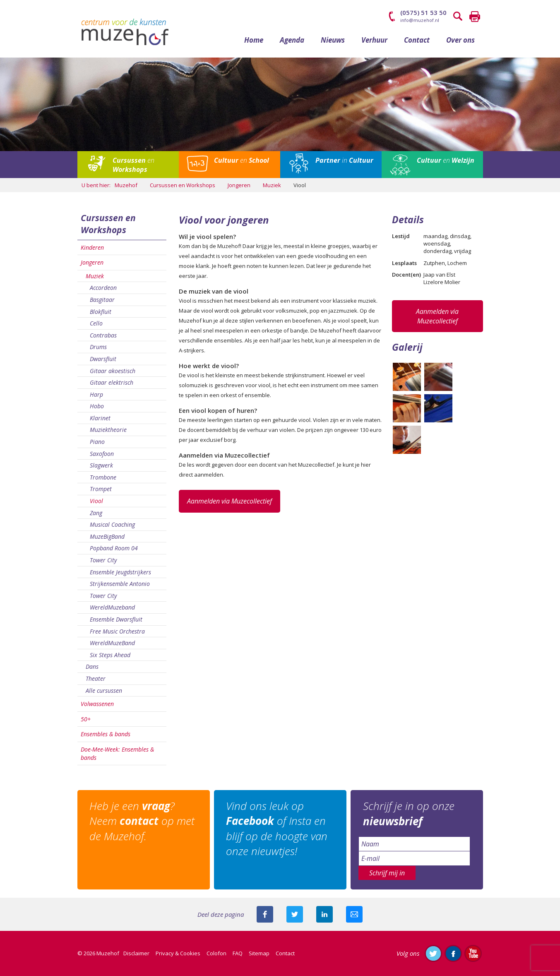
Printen (475, 17)
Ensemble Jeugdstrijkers (120, 572)
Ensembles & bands (106, 734)
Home (254, 40)
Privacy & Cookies (178, 954)
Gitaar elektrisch (112, 383)
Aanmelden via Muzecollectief (230, 501)
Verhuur (374, 40)
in (344, 161)
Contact (417, 40)
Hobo (97, 406)
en (133, 165)
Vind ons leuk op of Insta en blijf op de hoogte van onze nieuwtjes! (277, 829)
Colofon (216, 954)
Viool (96, 501)
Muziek (95, 276)
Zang (96, 513)
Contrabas (103, 336)
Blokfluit (101, 312)
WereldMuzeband (112, 608)
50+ (86, 719)
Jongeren (92, 263)
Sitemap (259, 954)
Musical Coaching (112, 525)
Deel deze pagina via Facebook (265, 915)
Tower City (103, 560)
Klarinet (100, 418)
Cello (96, 324)
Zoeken (458, 17)
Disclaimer (136, 954)
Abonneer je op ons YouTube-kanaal (473, 954)
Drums (98, 347)
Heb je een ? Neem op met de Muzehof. (142, 821)
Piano (97, 442)
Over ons (460, 40)
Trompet (101, 489)
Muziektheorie (108, 430)
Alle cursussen (104, 690)
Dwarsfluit (103, 359)
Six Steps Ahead (110, 655)
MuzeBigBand (107, 537)
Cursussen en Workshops (108, 224)
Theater (96, 679)
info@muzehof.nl (420, 20)
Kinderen (92, 247)
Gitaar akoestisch (113, 371)
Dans (92, 667)
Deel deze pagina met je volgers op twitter (295, 915)
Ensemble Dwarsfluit (116, 620)
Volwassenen (97, 704)
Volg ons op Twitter (433, 954)
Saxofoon (102, 454)
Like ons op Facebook (453, 954)
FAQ (238, 954)
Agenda (292, 40)
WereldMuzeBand (112, 643)
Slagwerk (101, 466)
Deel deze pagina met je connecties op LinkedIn (324, 915)
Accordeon (103, 288)
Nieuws (333, 40)
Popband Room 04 (114, 548)
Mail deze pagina (354, 915)
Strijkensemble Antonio (120, 584)
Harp (96, 395)
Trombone (103, 478)
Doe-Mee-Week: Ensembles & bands (117, 754)
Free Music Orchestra (117, 631)
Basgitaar (102, 300)
